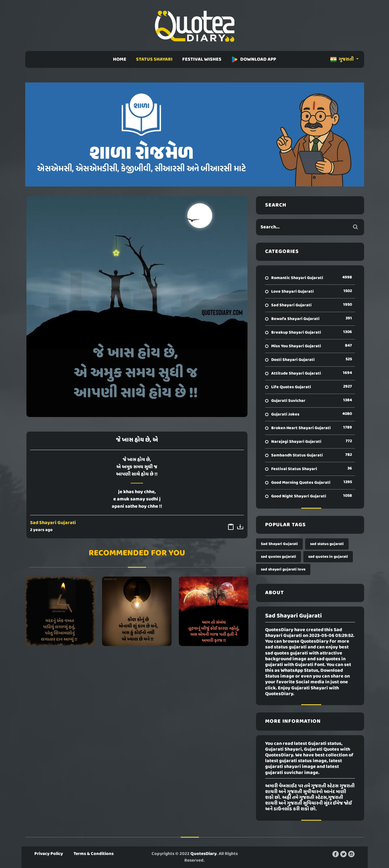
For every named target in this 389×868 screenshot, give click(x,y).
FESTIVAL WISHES (202, 59)
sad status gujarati (327, 544)
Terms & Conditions (94, 854)
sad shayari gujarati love (283, 569)
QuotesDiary (203, 854)
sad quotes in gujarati (328, 557)
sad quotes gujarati (278, 557)
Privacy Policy (49, 854)
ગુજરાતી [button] (343, 59)
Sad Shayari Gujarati (53, 523)
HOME (120, 59)
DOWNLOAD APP (254, 59)
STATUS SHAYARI (154, 59)
